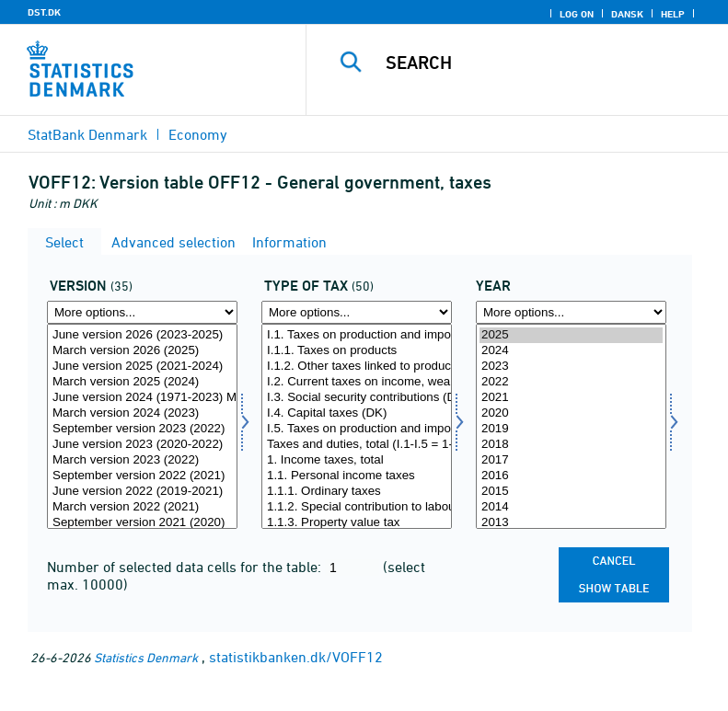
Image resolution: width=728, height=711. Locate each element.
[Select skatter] (357, 426)
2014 (571, 507)
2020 (571, 413)
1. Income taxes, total (357, 460)
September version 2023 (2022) (142, 429)
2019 (571, 429)
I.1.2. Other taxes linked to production (357, 367)
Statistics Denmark (146, 657)
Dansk (627, 14)
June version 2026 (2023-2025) (142, 335)
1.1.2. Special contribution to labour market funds (357, 507)
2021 (571, 398)
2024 (571, 351)
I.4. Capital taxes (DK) (357, 413)
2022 (571, 382)
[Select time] (571, 426)
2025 (571, 335)
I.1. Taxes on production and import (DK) (357, 335)
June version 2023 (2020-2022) (142, 445)
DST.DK (44, 12)
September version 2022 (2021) (142, 476)
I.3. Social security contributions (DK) (357, 398)
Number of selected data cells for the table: (186, 567)
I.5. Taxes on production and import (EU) (357, 429)
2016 (571, 476)
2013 (571, 523)
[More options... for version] (142, 312)
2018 (571, 445)
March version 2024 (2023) (142, 413)
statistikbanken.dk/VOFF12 (296, 657)
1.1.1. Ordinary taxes (357, 492)
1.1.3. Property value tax (357, 523)
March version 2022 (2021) (142, 507)
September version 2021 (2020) (142, 523)
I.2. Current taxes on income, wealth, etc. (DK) (357, 382)
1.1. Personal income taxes (357, 476)
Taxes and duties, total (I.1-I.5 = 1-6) (357, 445)
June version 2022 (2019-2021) (142, 492)
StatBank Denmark (87, 134)
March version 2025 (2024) (142, 382)
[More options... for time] (571, 312)
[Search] (545, 63)
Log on (577, 14)
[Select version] (142, 426)
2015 (571, 492)
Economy (198, 134)
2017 (571, 460)
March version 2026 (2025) (142, 351)
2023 (571, 367)
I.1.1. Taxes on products (357, 351)
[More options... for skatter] (357, 312)
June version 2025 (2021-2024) (142, 367)
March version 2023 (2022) (142, 460)
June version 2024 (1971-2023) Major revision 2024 (142, 398)
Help (673, 14)
